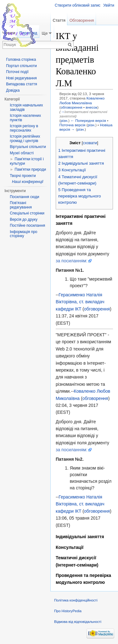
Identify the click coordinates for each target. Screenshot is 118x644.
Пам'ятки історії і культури (27, 161)
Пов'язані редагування (21, 205)
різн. (65, 120)
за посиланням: (72, 261)
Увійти (109, 5)
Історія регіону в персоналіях (24, 128)
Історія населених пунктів (25, 118)
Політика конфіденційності (76, 600)
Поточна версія (73, 125)
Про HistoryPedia (68, 611)
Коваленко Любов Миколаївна (82, 100)
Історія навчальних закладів (26, 107)
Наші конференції (28, 182)
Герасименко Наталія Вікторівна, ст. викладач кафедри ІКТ (80, 302)
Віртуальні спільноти (28, 147)
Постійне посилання (27, 225)
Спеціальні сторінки (27, 213)
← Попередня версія (88, 120)
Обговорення (82, 20)
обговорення (72, 107)
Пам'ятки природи (30, 169)
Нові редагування (21, 78)
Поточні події (17, 72)
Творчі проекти (23, 176)
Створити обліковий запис (78, 5)
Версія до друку (24, 219)
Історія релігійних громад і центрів (25, 139)
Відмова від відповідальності (78, 622)
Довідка (13, 90)
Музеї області (22, 153)
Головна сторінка (21, 60)
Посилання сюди (24, 197)
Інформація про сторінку (23, 234)
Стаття (59, 20)
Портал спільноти (21, 66)
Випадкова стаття (21, 84)
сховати (90, 143)
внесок (91, 107)
